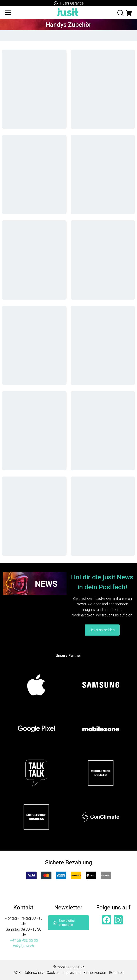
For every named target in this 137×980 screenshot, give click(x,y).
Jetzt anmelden (102, 630)
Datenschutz (34, 972)
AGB (17, 972)
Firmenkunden (95, 972)
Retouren (116, 972)
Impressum (71, 972)
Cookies (53, 972)
